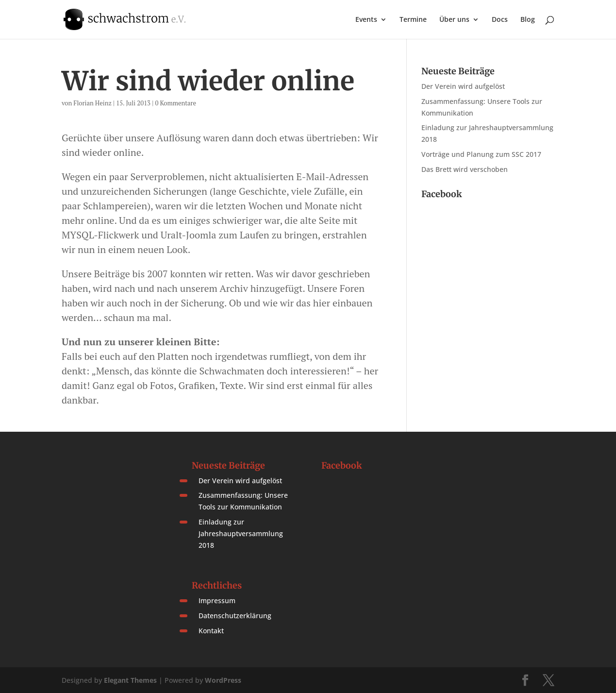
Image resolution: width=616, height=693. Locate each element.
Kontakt (211, 631)
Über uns (454, 20)
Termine (413, 20)
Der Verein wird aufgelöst (463, 86)
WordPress (223, 680)
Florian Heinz (92, 103)
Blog (528, 20)
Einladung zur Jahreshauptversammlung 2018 (241, 533)
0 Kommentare (175, 103)
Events (366, 20)
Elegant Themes (130, 680)
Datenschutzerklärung (235, 616)
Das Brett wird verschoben (465, 169)
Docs (500, 20)
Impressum (217, 600)
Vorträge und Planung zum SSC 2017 (481, 154)
